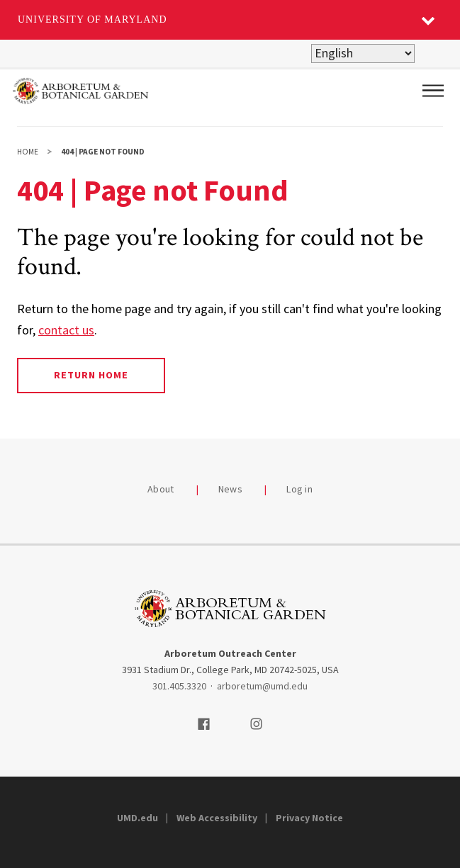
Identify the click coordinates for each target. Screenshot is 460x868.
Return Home (91, 375)
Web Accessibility (217, 818)
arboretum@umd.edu (262, 686)
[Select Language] (363, 53)
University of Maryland (92, 19)
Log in (299, 489)
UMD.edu (138, 818)
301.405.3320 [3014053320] (179, 686)
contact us (66, 330)
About (161, 489)
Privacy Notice (309, 818)
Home (28, 152)
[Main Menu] (433, 91)
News (230, 489)
